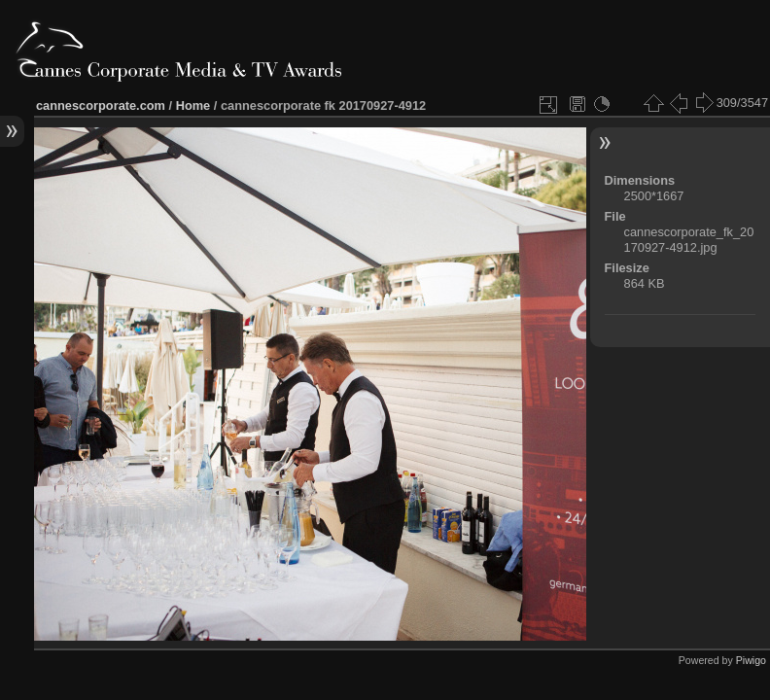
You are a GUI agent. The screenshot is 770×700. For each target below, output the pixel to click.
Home (193, 105)
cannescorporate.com (101, 105)
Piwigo (751, 660)
